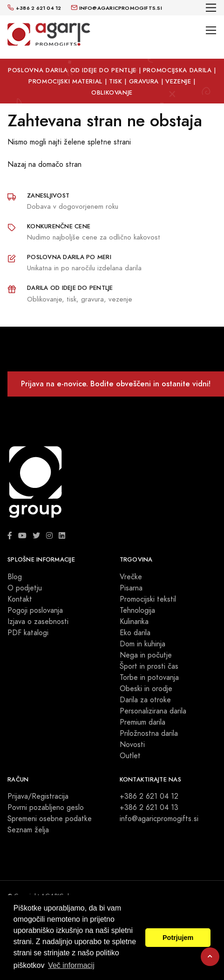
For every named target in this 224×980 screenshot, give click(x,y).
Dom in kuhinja (143, 644)
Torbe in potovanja (149, 678)
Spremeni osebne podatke (50, 819)
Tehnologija (137, 610)
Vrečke (131, 577)
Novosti (132, 745)
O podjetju (25, 588)
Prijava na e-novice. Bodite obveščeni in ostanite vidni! (116, 384)
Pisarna (131, 588)
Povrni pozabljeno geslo (46, 808)
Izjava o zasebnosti (38, 622)
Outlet (130, 756)
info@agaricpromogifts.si (159, 819)
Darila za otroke (145, 700)
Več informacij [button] (71, 965)
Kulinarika (134, 622)
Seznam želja (28, 830)
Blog (15, 577)
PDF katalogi (28, 633)
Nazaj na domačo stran (44, 164)
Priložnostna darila (149, 733)
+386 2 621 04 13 (149, 808)
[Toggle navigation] (211, 8)
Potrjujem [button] (178, 938)
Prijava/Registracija (38, 796)
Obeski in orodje (146, 689)
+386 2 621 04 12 (149, 796)
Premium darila (143, 722)
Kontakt (20, 599)
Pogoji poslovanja (35, 610)
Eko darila (135, 633)
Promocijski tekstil (148, 599)
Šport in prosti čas (149, 666)
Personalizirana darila (153, 711)
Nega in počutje (146, 655)
